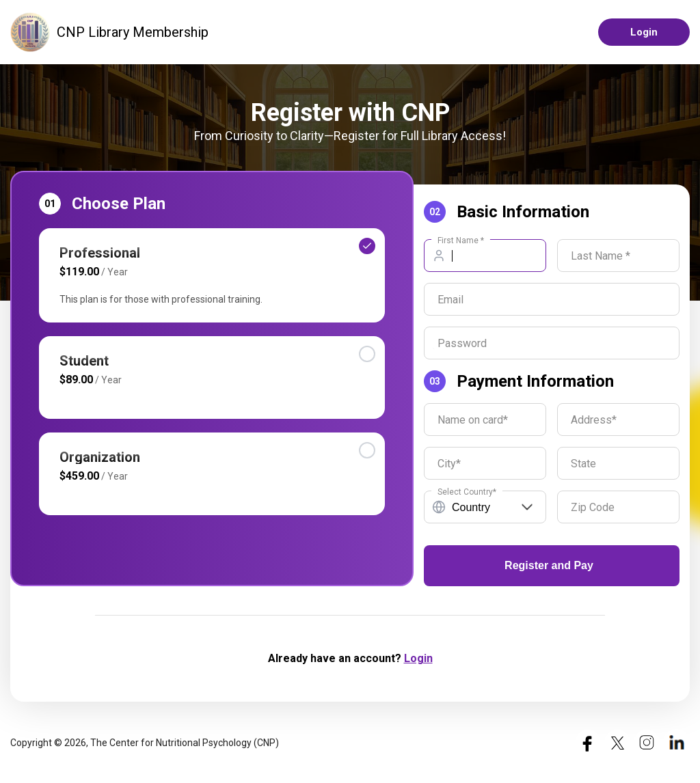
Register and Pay (549, 565)
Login (644, 32)
